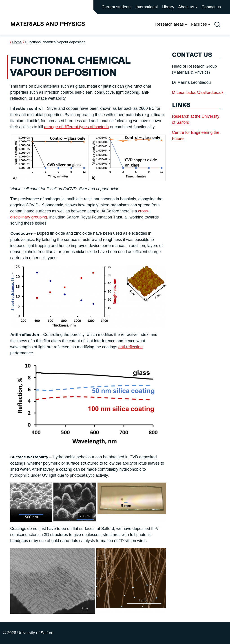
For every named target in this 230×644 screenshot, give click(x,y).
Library (168, 7)
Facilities (199, 24)
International (147, 7)
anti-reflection (130, 347)
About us (186, 7)
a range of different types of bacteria (77, 127)
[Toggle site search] (217, 24)
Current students (116, 7)
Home (17, 42)
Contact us (211, 7)
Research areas (169, 24)
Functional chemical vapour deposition (55, 42)
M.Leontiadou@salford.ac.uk (198, 93)
